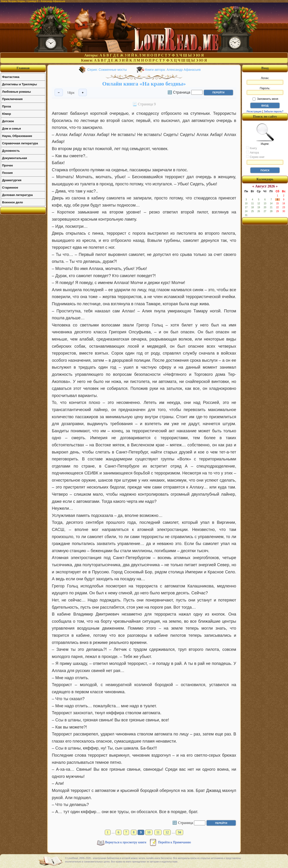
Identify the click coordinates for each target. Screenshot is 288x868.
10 (149, 832)
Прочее (7, 165)
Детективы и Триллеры (19, 84)
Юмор (7, 114)
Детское (8, 121)
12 (167, 832)
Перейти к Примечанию (174, 842)
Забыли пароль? (274, 111)
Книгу (251, 148)
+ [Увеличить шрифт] (83, 93)
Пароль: (265, 91)
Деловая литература (17, 195)
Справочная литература (20, 143)
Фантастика (11, 77)
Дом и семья (12, 129)
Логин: (265, 81)
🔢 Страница (179, 92)
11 (158, 832)
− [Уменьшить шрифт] (59, 93)
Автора (253, 152)
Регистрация (254, 111)
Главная (23, 68)
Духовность (11, 151)
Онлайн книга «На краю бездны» (144, 84)
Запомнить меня (265, 99)
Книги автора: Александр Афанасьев (173, 70)
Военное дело (13, 202)
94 (179, 832)
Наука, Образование (17, 136)
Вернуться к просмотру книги (126, 842)
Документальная (15, 158)
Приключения (12, 99)
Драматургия (12, 180)
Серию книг (255, 157)
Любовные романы (16, 92)
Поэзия (7, 173)
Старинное (10, 188)
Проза (7, 106)
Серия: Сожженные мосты (107, 70)
